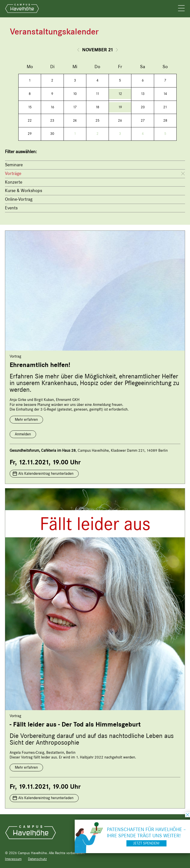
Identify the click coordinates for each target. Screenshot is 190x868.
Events (11, 208)
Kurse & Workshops (24, 191)
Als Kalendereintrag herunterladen (46, 474)
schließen (188, 815)
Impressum (13, 859)
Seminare (14, 165)
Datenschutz (37, 859)
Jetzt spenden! (146, 843)
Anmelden (23, 434)
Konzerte (14, 182)
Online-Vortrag (19, 199)
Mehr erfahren (26, 420)
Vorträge (13, 173)
